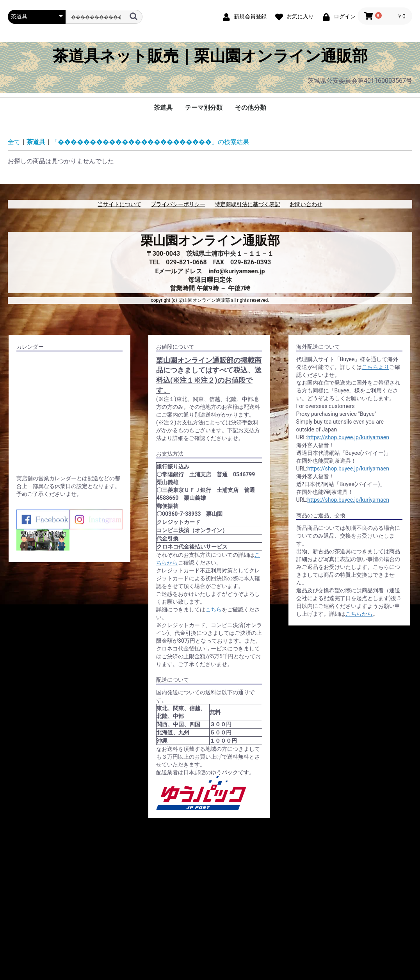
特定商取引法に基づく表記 (247, 204)
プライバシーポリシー (178, 204)
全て (14, 142)
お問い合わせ (306, 204)
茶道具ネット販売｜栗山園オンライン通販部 (210, 56)
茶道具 (163, 108)
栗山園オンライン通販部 (210, 241)
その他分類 (251, 108)
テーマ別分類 (204, 108)
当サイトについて (119, 204)
